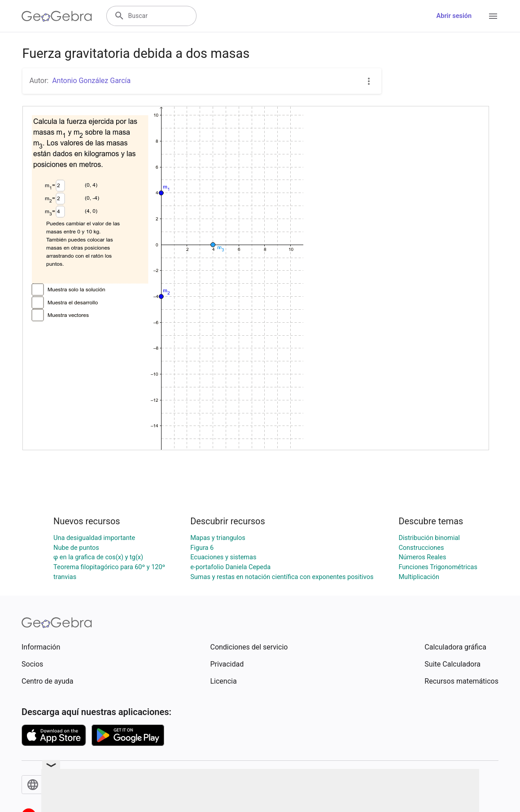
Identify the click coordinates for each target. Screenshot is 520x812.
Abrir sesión (454, 16)
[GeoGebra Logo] (57, 16)
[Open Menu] (493, 16)
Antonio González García (91, 81)
